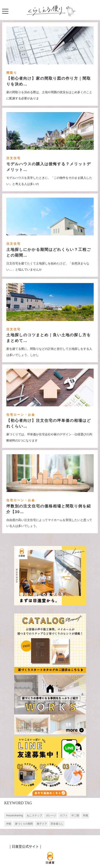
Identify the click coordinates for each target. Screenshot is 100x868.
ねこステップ (34, 815)
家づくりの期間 (24, 824)
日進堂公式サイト (25, 846)
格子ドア (42, 824)
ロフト (64, 815)
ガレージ (51, 815)
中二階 (75, 815)
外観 (9, 824)
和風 (86, 815)
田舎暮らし (57, 824)
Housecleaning (14, 815)
